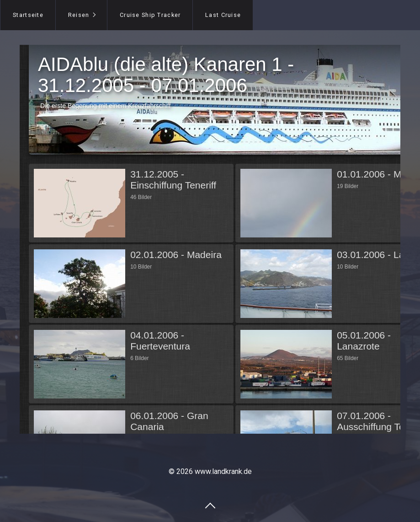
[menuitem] (28, 15)
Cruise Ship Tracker (150, 15)
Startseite (28, 15)
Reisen (79, 15)
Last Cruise (223, 15)
